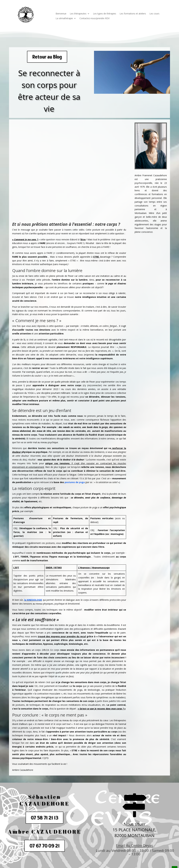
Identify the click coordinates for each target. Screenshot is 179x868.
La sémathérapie (64, 19)
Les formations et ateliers (133, 14)
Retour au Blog (47, 57)
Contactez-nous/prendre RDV (94, 19)
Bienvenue (61, 14)
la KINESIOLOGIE (33, 600)
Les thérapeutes (78, 14)
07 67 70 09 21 (45, 846)
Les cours (154, 14)
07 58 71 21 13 (44, 818)
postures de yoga (75, 482)
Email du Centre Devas (134, 845)
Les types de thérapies (105, 14)
